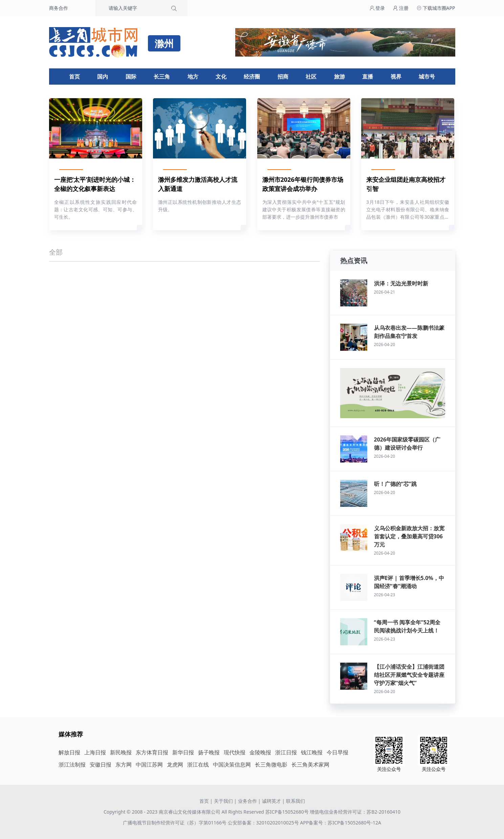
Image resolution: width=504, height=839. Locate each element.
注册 (401, 8)
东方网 (124, 765)
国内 (103, 77)
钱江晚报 (312, 752)
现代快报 (235, 752)
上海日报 (95, 752)
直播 (368, 77)
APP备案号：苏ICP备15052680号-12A (340, 823)
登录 (377, 8)
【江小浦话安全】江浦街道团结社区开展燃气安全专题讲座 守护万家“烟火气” (409, 675)
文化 (221, 77)
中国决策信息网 (232, 765)
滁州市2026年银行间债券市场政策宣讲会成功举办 (303, 184)
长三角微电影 (271, 765)
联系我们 (295, 801)
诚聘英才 (271, 801)
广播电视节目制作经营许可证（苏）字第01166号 (175, 823)
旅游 (339, 77)
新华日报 (183, 752)
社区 (311, 77)
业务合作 (247, 801)
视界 (396, 77)
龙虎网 (175, 765)
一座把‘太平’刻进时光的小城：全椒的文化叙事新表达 (95, 184)
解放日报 (69, 752)
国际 (131, 77)
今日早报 (337, 752)
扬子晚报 (209, 752)
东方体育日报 (152, 752)
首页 (74, 77)
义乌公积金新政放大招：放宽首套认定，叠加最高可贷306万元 (409, 536)
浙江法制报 (72, 765)
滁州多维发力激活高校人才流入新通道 (198, 184)
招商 (283, 77)
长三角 (162, 77)
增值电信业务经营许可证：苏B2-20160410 (355, 812)
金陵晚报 (260, 752)
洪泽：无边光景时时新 (401, 283)
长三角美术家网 (310, 765)
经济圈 (252, 77)
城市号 (427, 77)
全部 (56, 252)
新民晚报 (121, 752)
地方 (193, 77)
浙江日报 (286, 752)
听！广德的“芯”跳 (395, 484)
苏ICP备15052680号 (287, 812)
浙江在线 (198, 765)
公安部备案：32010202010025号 (264, 823)
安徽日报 (101, 765)
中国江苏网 (149, 765)
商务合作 (59, 8)
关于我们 (223, 801)
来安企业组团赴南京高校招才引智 (406, 184)
